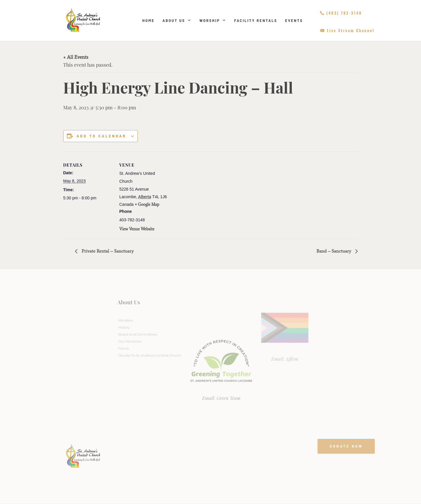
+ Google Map (147, 204)
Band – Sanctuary (334, 251)
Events (294, 20)
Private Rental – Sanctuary (107, 251)
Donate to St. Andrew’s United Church (150, 355)
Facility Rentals (256, 20)
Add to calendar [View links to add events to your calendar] (101, 136)
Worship (213, 20)
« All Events (76, 57)
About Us (177, 20)
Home (149, 20)
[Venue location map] (206, 192)
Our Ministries (130, 341)
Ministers (126, 320)
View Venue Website (137, 229)
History (124, 327)
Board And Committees (138, 334)
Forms (123, 348)
